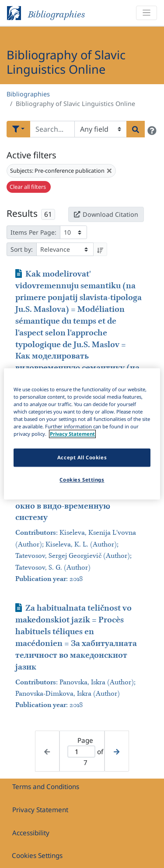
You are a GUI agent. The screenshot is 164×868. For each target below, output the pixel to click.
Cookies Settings (37, 855)
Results (22, 213)
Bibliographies (28, 94)
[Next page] (117, 751)
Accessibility (31, 833)
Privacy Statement (40, 810)
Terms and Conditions (46, 786)
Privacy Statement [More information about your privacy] (72, 434)
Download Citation (106, 214)
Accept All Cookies (82, 458)
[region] (82, 434)
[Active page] (82, 752)
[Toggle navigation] (147, 13)
